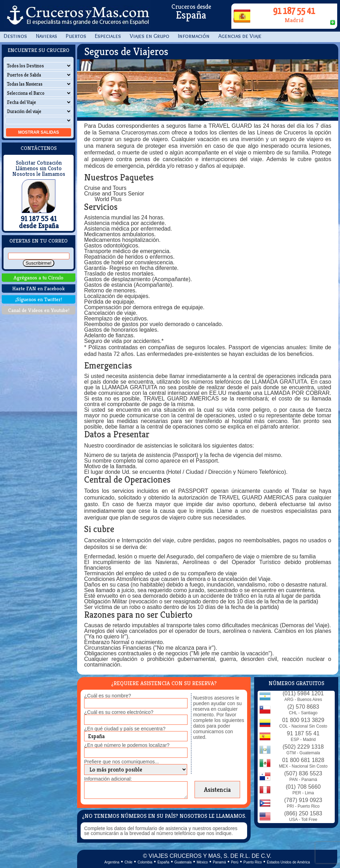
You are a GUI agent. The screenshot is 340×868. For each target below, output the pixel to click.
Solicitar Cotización (39, 163)
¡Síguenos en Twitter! (39, 299)
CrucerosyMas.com (77, 16)
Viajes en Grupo (149, 36)
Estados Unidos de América (288, 862)
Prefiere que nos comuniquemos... (121, 762)
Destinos (15, 36)
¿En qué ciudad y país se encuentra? (125, 729)
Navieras (46, 36)
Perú (235, 862)
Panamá (219, 862)
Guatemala (183, 862)
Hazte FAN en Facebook (39, 288)
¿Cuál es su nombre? (108, 696)
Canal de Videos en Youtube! (39, 310)
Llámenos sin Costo (39, 168)
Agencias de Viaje (240, 36)
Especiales (108, 36)
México (202, 862)
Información (194, 36)
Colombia (145, 862)
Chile (128, 862)
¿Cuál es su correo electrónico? (119, 712)
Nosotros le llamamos (39, 174)
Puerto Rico (253, 862)
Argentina (112, 862)
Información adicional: (108, 779)
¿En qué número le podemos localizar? (127, 745)
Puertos (76, 36)
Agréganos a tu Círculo (39, 277)
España (163, 862)
